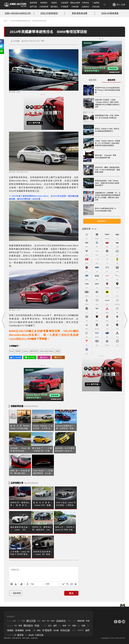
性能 (37, 626)
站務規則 (34, 638)
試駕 (75, 621)
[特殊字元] (72, 584)
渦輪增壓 (10, 626)
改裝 (39, 621)
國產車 (69, 621)
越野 (55, 626)
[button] (17, 584)
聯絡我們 (7, 638)
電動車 (74, 630)
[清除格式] (28, 584)
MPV (53, 621)
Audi (12, 351)
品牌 (88, 626)
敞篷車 (9, 621)
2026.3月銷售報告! (49, 13)
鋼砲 (39, 630)
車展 (88, 621)
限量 (20, 626)
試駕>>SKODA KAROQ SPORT (19, 13)
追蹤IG (44, 357)
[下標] (68, 584)
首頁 (6, 21)
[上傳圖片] (12, 584)
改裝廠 (56, 630)
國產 (45, 626)
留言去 (58, 357)
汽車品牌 (75, 7)
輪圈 (23, 621)
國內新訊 (54, 7)
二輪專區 (96, 3)
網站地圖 (26, 638)
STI (16, 626)
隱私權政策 (17, 638)
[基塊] (53, 584)
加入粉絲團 (15, 357)
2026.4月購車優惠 (110, 13)
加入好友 (30, 357)
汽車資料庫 (44, 7)
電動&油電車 (75, 3)
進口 (50, 626)
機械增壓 (81, 621)
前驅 (74, 626)
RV (48, 621)
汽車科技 (85, 3)
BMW (18, 351)
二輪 (34, 630)
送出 (71, 593)
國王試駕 (31, 621)
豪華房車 (34, 351)
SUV (44, 621)
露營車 (20, 635)
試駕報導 (65, 3)
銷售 (58, 351)
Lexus (25, 351)
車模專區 (44, 3)
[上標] (63, 584)
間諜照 (54, 3)
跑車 (64, 626)
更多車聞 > (102, 221)
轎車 (69, 626)
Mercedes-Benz (47, 351)
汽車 (60, 626)
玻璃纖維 (19, 630)
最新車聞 (33, 3)
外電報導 (65, 7)
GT (15, 635)
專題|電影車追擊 (80, 13)
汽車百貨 (39, 635)
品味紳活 (85, 7)
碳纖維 (10, 630)
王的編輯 (16, 41)
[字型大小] (37, 584)
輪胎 (14, 621)
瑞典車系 (10, 635)
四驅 (83, 626)
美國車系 (81, 630)
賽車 (19, 621)
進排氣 (28, 630)
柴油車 (31, 635)
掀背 (26, 635)
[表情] (76, 584)
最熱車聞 (111, 80)
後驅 (79, 626)
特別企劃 (96, 7)
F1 (42, 626)
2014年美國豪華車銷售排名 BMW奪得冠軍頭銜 (28, 21)
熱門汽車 (33, 7)
